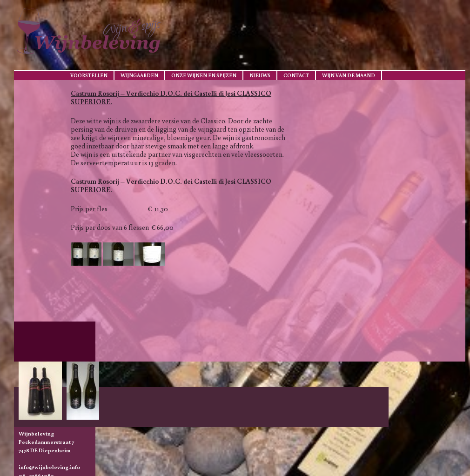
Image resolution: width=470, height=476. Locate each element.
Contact (296, 75)
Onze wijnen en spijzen (204, 75)
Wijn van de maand (349, 75)
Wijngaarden (139, 75)
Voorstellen (89, 75)
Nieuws (260, 75)
